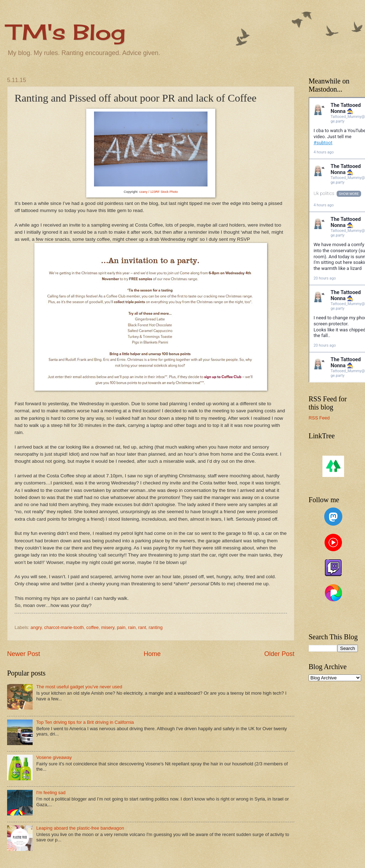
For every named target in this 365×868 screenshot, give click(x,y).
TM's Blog (66, 32)
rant (142, 627)
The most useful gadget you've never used (79, 687)
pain (121, 627)
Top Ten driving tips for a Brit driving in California (85, 722)
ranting (156, 627)
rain (132, 627)
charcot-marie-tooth (64, 627)
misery (108, 627)
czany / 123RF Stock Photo (158, 192)
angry (36, 627)
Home (152, 654)
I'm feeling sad (51, 793)
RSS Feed (319, 418)
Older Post (279, 654)
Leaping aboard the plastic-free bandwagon (80, 828)
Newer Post (24, 654)
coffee (92, 627)
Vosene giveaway (54, 757)
